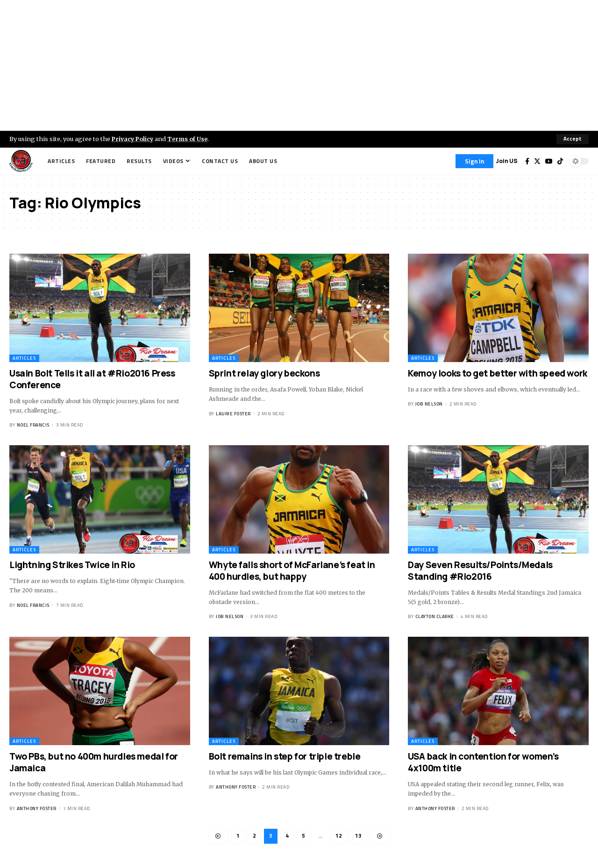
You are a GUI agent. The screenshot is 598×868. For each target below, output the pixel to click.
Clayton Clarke (435, 617)
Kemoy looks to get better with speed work (498, 373)
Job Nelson (429, 404)
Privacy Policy (134, 139)
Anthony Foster (37, 808)
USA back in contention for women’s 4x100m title (483, 763)
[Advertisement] (299, 65)
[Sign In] (474, 161)
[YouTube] (549, 161)
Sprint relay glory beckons (264, 373)
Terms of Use (190, 139)
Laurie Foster (233, 414)
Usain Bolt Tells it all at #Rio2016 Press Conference (92, 379)
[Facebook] (527, 161)
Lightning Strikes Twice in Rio (72, 565)
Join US (507, 161)
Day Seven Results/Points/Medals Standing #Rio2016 (480, 571)
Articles (24, 358)
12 (339, 836)
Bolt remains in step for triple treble (285, 757)
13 (358, 836)
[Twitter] (537, 161)
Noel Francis (33, 425)
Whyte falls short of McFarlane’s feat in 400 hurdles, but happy (292, 571)
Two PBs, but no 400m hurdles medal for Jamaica (94, 763)
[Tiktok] (560, 161)
